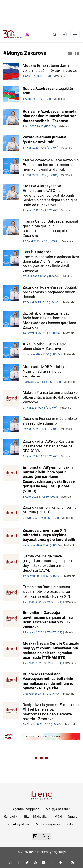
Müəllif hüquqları (67, 817)
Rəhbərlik (11, 817)
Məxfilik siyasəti (48, 824)
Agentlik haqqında (26, 809)
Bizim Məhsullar (36, 817)
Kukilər (71, 824)
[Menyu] (75, 34)
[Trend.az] (16, 34)
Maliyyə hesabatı (58, 809)
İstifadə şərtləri (18, 824)
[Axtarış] (54, 34)
